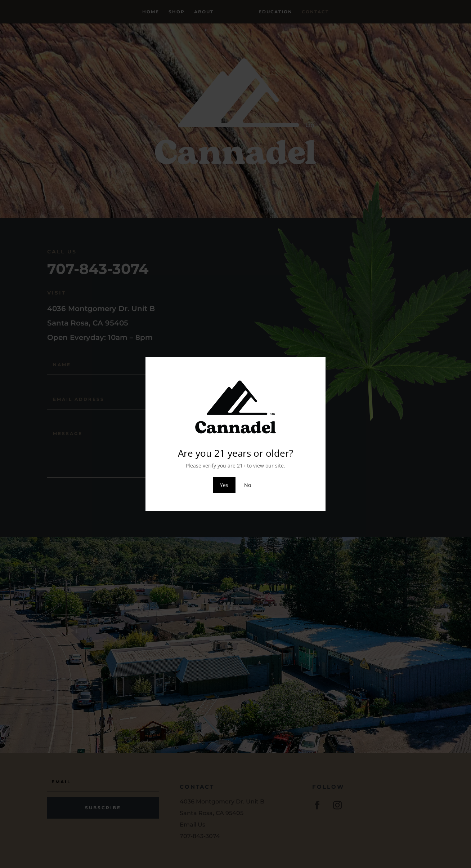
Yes (224, 485)
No (248, 485)
